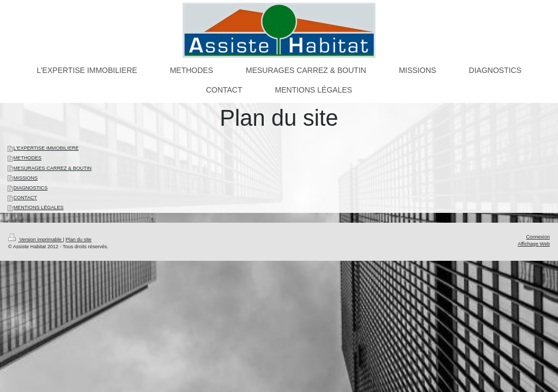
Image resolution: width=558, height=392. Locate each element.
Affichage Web (534, 244)
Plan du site (78, 240)
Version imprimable (35, 240)
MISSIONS (26, 178)
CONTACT (25, 198)
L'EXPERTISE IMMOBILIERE (46, 148)
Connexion (538, 237)
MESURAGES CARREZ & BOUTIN (53, 168)
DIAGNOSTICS (31, 188)
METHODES (28, 158)
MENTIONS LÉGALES (39, 207)
